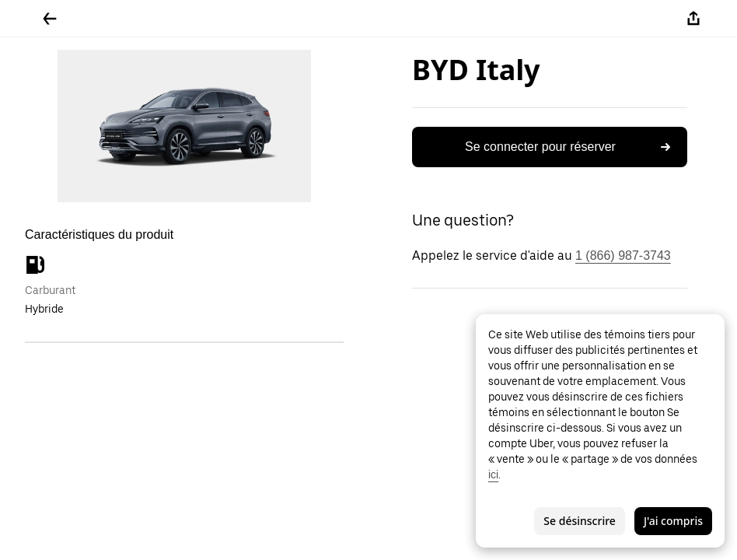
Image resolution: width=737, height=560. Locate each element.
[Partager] (693, 19)
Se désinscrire (580, 521)
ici (493, 474)
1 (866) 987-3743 (623, 255)
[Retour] (50, 19)
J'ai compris (673, 521)
